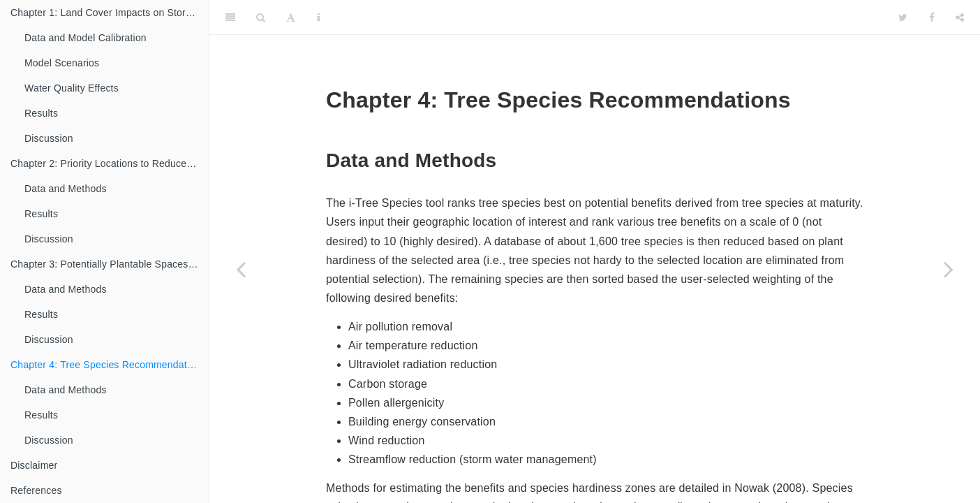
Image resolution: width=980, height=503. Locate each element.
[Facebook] (932, 17)
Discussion (49, 138)
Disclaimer (34, 465)
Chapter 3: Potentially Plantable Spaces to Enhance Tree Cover (110, 264)
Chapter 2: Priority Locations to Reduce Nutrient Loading (110, 163)
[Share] (960, 17)
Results (41, 113)
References (36, 490)
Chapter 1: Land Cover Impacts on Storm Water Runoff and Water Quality (110, 13)
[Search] (261, 17)
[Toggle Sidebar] (230, 17)
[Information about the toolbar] (319, 17)
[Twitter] (903, 17)
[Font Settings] (291, 17)
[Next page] (949, 269)
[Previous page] (241, 269)
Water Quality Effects (72, 88)
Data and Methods (66, 189)
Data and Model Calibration (86, 38)
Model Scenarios (62, 63)
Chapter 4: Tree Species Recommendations (108, 365)
